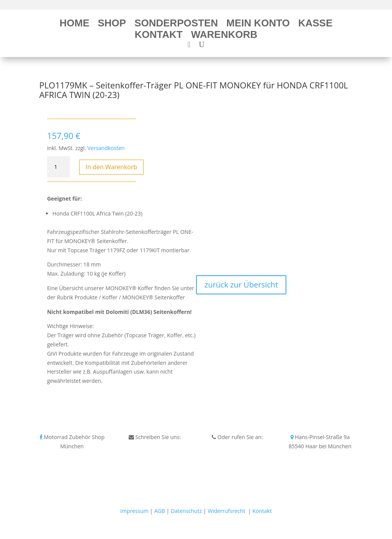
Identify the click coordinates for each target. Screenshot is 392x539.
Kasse (315, 24)
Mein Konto (258, 24)
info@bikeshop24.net (155, 446)
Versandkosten (106, 148)
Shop (112, 24)
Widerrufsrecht (226, 511)
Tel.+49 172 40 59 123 (237, 446)
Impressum (134, 511)
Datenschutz (186, 511)
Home (74, 24)
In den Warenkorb (112, 167)
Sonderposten (176, 24)
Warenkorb (224, 36)
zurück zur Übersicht (241, 285)
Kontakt (159, 36)
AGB (160, 511)
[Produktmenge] (59, 167)
